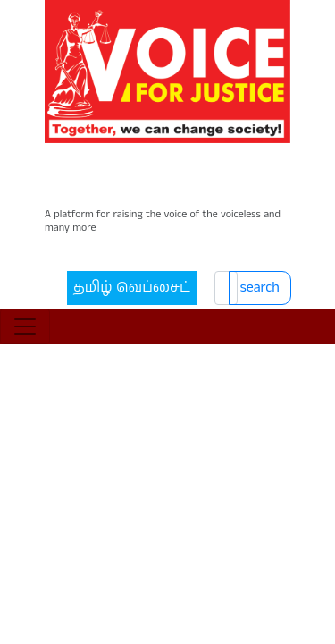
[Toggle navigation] (25, 272)
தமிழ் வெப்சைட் (103, 224)
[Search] (214, 225)
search (265, 224)
